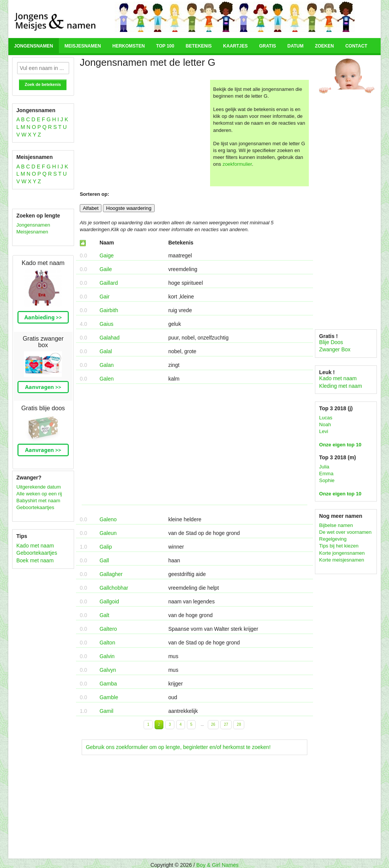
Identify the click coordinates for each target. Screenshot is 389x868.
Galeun (108, 533)
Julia (324, 467)
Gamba (108, 684)
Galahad (110, 338)
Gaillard (109, 283)
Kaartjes (235, 46)
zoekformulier (237, 164)
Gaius (107, 324)
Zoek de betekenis (43, 84)
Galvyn (108, 670)
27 (226, 724)
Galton (107, 643)
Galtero (108, 629)
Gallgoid (109, 601)
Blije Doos (331, 342)
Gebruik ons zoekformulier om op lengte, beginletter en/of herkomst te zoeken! (178, 747)
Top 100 (165, 46)
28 (239, 724)
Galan (107, 365)
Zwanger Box (335, 349)
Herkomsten (129, 46)
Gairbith (109, 310)
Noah (325, 424)
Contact (356, 46)
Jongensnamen (34, 46)
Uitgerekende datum (39, 487)
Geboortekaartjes (35, 507)
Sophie (327, 480)
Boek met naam (35, 560)
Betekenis (199, 46)
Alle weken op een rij (39, 494)
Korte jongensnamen (342, 553)
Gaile (106, 269)
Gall (104, 560)
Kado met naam (35, 546)
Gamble (109, 697)
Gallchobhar (114, 588)
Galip (106, 547)
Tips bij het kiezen (339, 546)
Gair (104, 297)
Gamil (107, 711)
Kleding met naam (341, 386)
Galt (104, 615)
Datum (295, 46)
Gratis (267, 46)
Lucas (326, 418)
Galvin (107, 656)
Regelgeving (333, 539)
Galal (106, 351)
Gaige (107, 255)
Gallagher (111, 574)
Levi (324, 431)
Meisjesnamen (83, 46)
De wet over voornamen (345, 532)
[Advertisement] (144, 133)
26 (213, 724)
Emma (326, 474)
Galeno (108, 519)
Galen (107, 379)
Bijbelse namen (336, 525)
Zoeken (324, 46)
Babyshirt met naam (38, 501)
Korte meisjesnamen (342, 560)
